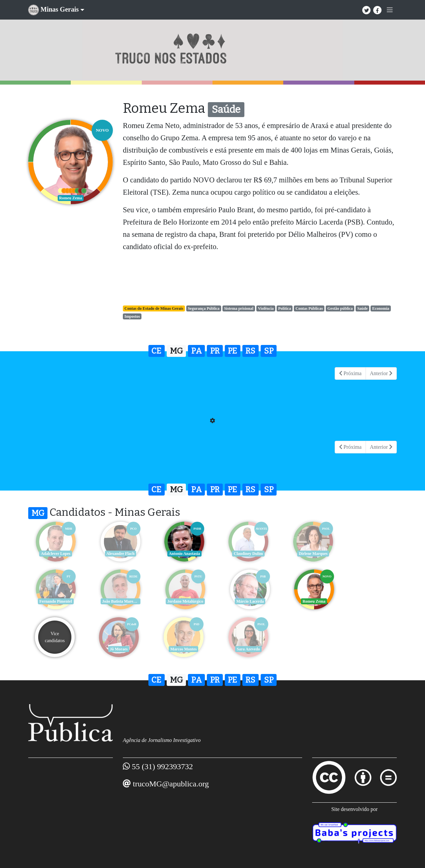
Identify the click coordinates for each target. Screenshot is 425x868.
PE (232, 351)
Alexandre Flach (118, 554)
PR (215, 351)
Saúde (362, 308)
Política (285, 308)
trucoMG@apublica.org (171, 784)
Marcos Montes (55, 649)
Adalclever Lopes (55, 554)
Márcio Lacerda (181, 601)
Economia (381, 308)
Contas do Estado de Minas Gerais (154, 308)
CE (156, 351)
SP (269, 351)
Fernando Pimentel (370, 554)
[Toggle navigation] (390, 10)
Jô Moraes (370, 601)
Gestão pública (340, 308)
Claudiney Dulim (244, 554)
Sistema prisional (239, 308)
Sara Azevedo (118, 649)
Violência (266, 308)
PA (197, 351)
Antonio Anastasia (181, 554)
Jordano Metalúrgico (118, 601)
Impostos (132, 316)
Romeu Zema (244, 601)
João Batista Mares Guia (56, 601)
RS (250, 351)
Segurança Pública (204, 308)
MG (176, 351)
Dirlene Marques (307, 554)
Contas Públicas (309, 308)
